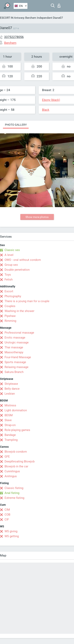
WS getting (12, 536)
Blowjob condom (16, 452)
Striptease (11, 384)
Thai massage (14, 347)
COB (7, 515)
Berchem (31, 18)
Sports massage (15, 362)
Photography (13, 296)
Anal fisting (12, 493)
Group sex (11, 265)
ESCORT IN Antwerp (12, 18)
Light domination (16, 410)
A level (9, 255)
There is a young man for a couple (27, 301)
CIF (7, 519)
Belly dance (12, 389)
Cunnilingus (12, 471)
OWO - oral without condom (23, 260)
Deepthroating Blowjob (20, 461)
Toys (8, 275)
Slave (8, 420)
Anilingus (11, 476)
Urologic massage (17, 342)
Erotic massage (15, 338)
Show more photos (37, 217)
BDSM (9, 415)
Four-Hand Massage (18, 357)
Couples (10, 306)
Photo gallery (16, 125)
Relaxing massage (16, 367)
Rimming (10, 321)
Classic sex (12, 250)
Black (46, 110)
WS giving (11, 531)
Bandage (10, 435)
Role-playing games (17, 430)
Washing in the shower (19, 311)
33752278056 (14, 37)
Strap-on (10, 425)
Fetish (9, 280)
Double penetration (17, 270)
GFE (7, 457)
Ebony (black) (51, 100)
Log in (59, 6)
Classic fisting (14, 488)
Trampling (11, 440)
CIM (7, 510)
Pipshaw (10, 316)
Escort (9, 291)
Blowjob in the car (16, 466)
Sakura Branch (14, 372)
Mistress (10, 405)
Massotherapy (14, 352)
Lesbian (10, 394)
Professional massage (19, 333)
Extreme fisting (14, 498)
